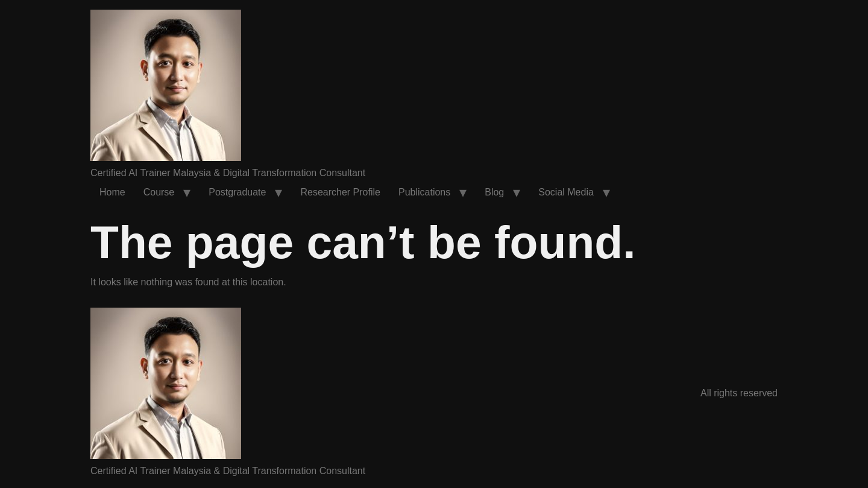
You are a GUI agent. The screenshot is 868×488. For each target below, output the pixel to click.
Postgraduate (237, 192)
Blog (494, 192)
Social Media (566, 192)
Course (159, 192)
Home (112, 192)
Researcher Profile (340, 192)
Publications (424, 192)
